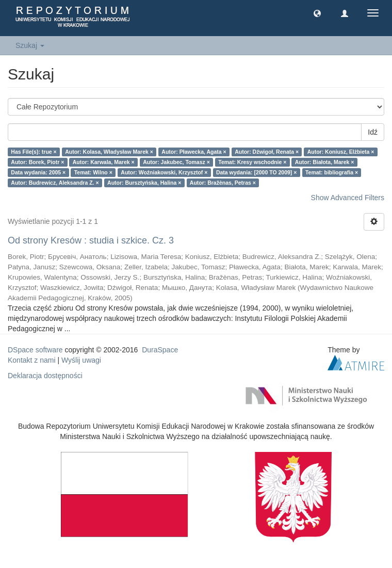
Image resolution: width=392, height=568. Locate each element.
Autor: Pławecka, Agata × (194, 152)
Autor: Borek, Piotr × (37, 162)
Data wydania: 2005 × (38, 172)
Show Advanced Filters (348, 198)
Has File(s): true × (34, 152)
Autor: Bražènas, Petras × (223, 183)
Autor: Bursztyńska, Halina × (144, 183)
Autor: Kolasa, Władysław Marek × (109, 152)
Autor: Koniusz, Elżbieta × (341, 152)
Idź (373, 132)
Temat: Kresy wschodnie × (252, 162)
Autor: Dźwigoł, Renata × (267, 152)
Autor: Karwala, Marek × (104, 162)
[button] (317, 13)
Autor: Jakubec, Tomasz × (176, 162)
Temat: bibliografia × (332, 172)
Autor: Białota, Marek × (325, 162)
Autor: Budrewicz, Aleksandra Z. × (55, 183)
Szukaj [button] (30, 45)
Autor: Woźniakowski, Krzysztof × (164, 172)
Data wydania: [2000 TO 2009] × (257, 172)
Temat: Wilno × (93, 172)
